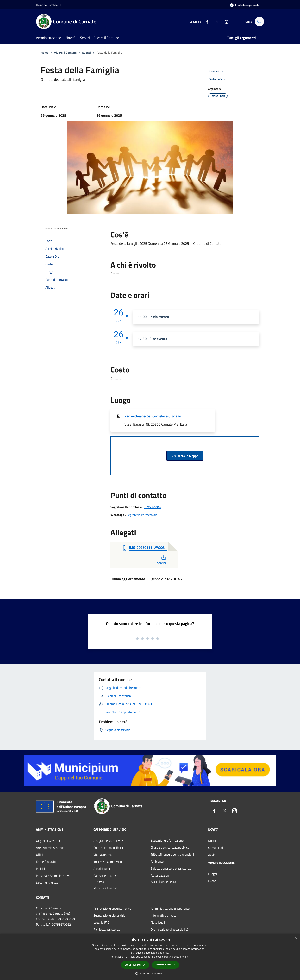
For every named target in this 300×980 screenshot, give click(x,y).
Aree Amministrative (50, 848)
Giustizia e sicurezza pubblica (170, 847)
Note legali (158, 922)
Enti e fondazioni (47, 862)
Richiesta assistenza (107, 929)
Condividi (217, 71)
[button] (150, 973)
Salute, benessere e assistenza (171, 868)
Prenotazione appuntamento (112, 908)
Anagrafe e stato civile (108, 841)
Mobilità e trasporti (106, 888)
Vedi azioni (218, 79)
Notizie (213, 841)
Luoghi (213, 874)
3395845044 (153, 507)
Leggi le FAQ (102, 922)
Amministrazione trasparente (170, 908)
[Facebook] (205, 21)
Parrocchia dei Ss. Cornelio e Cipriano (153, 416)
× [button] (296, 938)
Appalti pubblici (103, 869)
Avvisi (212, 855)
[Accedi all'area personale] (244, 5)
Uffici (39, 855)
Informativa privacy (164, 915)
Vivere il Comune (66, 53)
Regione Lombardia (49, 5)
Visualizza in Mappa (185, 456)
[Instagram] (225, 21)
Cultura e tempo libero (108, 848)
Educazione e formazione (167, 840)
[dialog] (150, 957)
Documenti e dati (47, 883)
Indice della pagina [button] (56, 228)
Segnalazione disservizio (109, 915)
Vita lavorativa (103, 855)
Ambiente (157, 861)
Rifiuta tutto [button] (166, 965)
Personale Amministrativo (53, 876)
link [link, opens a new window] (187, 957)
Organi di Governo (48, 841)
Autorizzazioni (160, 875)
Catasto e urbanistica (107, 876)
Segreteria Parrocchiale (142, 515)
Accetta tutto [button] (135, 965)
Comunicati (216, 848)
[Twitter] (215, 21)
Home (45, 53)
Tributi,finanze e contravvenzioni (172, 854)
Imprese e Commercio (108, 862)
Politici (41, 869)
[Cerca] (259, 22)
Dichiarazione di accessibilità (170, 929)
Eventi (86, 53)
